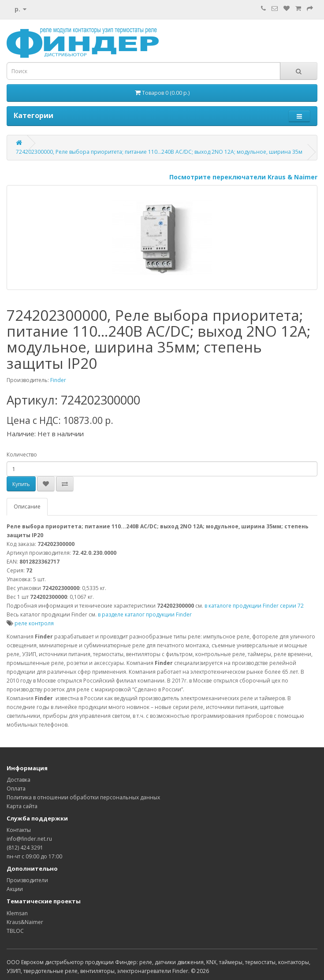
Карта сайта (22, 806)
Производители (27, 880)
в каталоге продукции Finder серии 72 (254, 606)
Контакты (19, 830)
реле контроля (34, 623)
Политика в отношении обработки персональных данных (83, 797)
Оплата (16, 789)
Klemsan (17, 913)
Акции (15, 889)
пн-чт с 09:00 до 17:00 (34, 856)
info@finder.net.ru (29, 839)
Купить (21, 484)
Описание (27, 507)
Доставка (19, 780)
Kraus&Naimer (25, 922)
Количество (22, 455)
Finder (58, 380)
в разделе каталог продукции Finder (145, 614)
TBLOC (15, 931)
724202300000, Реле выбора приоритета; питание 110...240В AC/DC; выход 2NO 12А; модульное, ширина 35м (159, 152)
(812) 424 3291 (25, 848)
